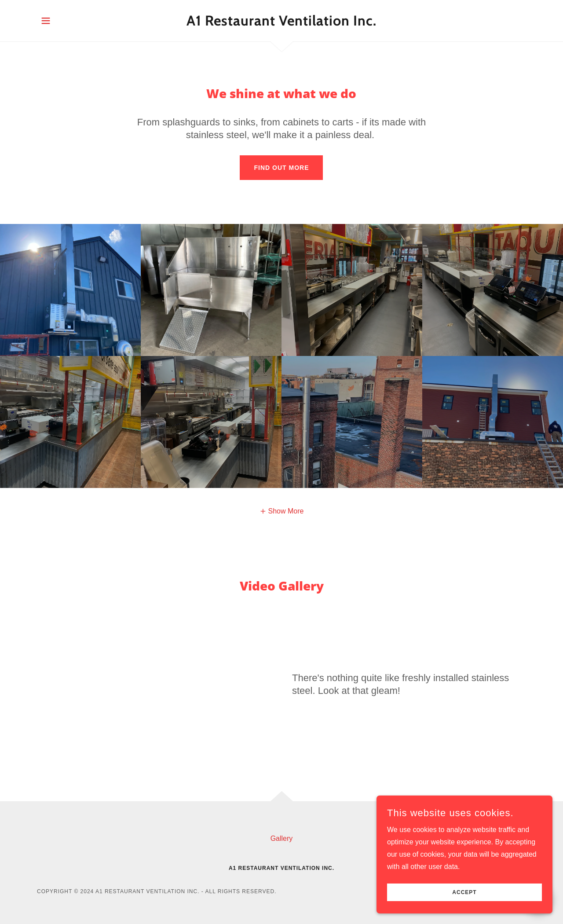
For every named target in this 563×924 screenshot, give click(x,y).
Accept (464, 892)
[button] (46, 21)
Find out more (281, 168)
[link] (282, 23)
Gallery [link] (282, 838)
